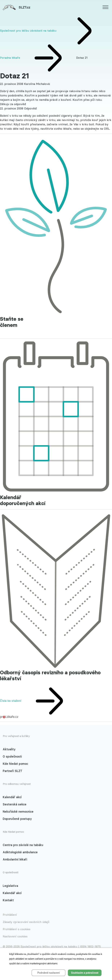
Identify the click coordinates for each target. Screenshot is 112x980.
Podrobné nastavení (48, 973)
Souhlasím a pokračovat (85, 973)
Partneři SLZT (12, 771)
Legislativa (10, 886)
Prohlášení (10, 915)
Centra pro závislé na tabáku (23, 845)
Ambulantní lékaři (15, 859)
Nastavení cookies (15, 936)
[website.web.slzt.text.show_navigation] (105, 8)
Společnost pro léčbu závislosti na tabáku (28, 31)
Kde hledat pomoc (15, 764)
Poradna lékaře (10, 58)
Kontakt (8, 900)
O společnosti (12, 756)
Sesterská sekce (15, 804)
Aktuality (9, 749)
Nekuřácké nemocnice (18, 812)
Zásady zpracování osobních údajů (26, 922)
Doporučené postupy (17, 819)
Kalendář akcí (12, 797)
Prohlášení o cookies (17, 929)
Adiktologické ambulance (20, 852)
